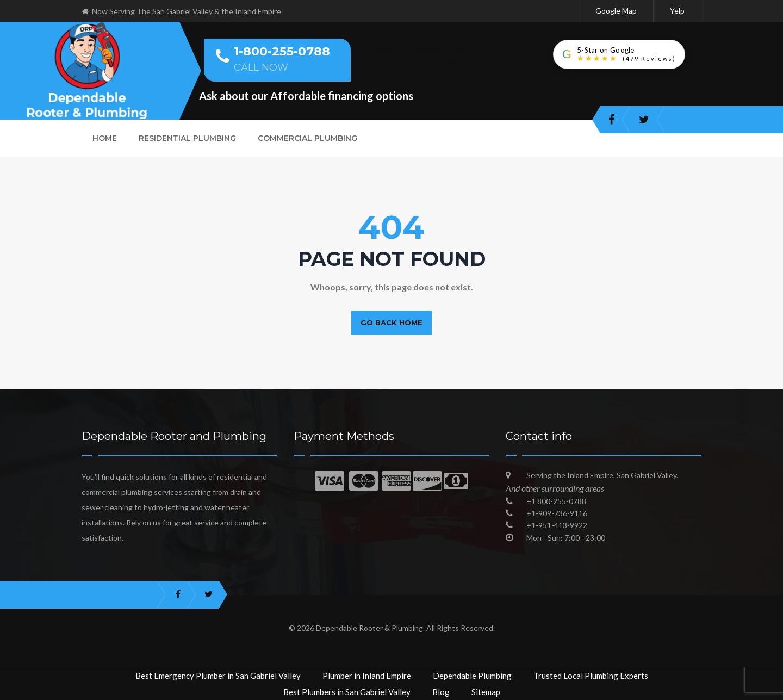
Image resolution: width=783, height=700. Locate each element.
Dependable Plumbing (472, 676)
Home (105, 138)
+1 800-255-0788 (556, 501)
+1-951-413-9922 (557, 525)
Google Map (616, 11)
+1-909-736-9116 (557, 513)
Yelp (677, 11)
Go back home (391, 323)
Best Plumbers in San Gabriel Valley (347, 692)
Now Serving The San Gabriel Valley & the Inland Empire (181, 11)
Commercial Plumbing (307, 138)
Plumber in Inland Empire (367, 676)
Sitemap (486, 692)
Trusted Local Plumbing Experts (591, 676)
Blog (441, 692)
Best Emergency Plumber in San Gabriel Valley (218, 676)
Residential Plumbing (187, 138)
